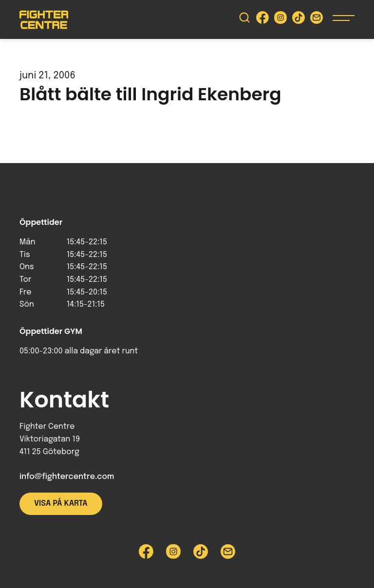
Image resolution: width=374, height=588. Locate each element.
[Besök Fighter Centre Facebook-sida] (262, 20)
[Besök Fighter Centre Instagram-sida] (280, 20)
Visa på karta (61, 504)
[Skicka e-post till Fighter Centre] (317, 20)
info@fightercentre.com (67, 477)
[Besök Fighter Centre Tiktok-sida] (299, 20)
